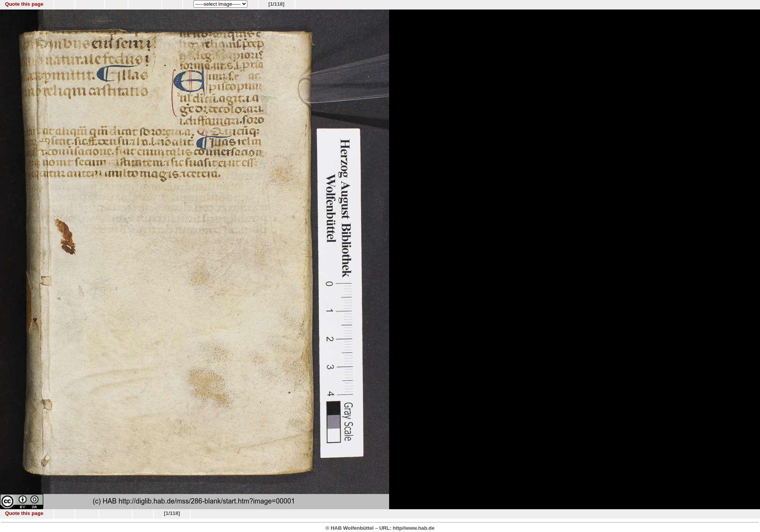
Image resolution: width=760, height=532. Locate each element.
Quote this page (24, 4)
